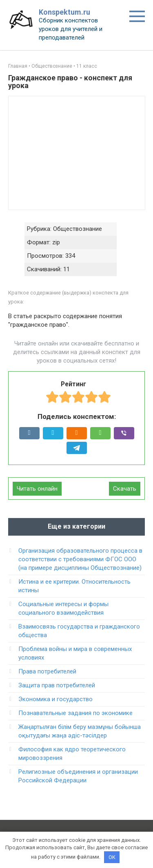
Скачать (125, 489)
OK (112, 857)
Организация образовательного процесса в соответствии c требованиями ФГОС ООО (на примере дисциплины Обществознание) (80, 559)
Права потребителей (47, 671)
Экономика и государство (55, 699)
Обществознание (52, 66)
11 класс (87, 66)
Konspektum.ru (64, 12)
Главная (18, 66)
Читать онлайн (37, 489)
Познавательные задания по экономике (75, 713)
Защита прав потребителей (57, 685)
